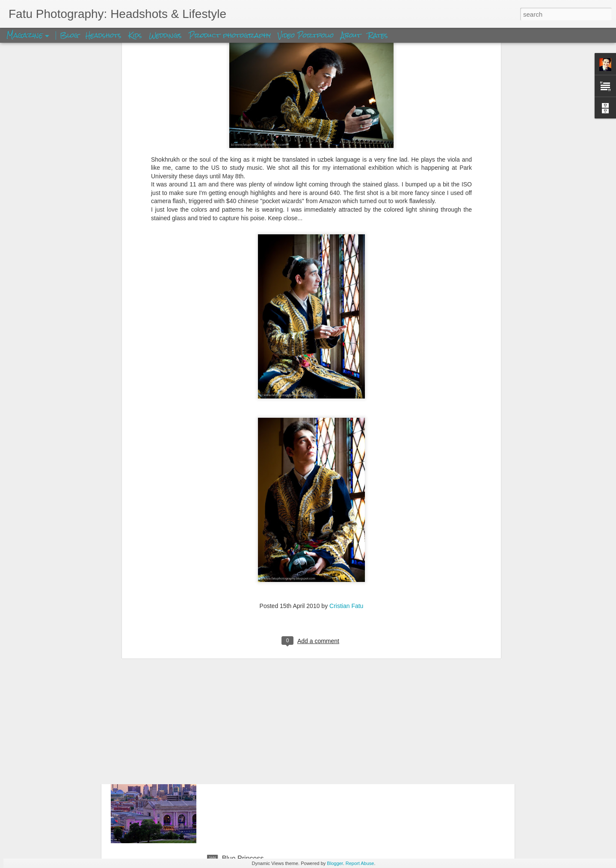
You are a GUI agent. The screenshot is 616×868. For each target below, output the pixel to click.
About (352, 35)
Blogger (335, 863)
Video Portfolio (307, 35)
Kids (135, 35)
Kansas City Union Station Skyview (275, 761)
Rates (378, 35)
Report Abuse (360, 863)
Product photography (230, 35)
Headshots (104, 35)
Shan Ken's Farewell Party (262, 664)
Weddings (165, 35)
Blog (69, 35)
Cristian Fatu (346, 477)
